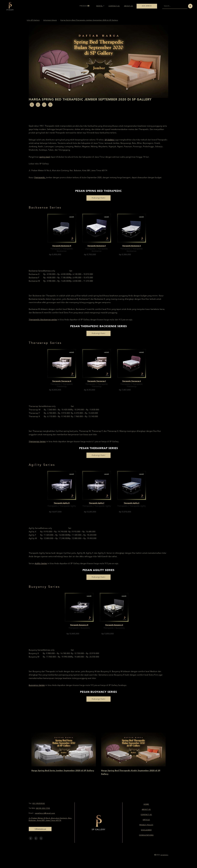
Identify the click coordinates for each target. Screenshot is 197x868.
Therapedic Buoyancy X (114, 626)
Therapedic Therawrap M (62, 383)
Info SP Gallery (33, 23)
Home (146, 807)
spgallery (164, 857)
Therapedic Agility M (62, 505)
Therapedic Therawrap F (97, 383)
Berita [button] (100, 6)
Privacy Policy (146, 827)
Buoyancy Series (37, 688)
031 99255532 (39, 806)
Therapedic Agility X (131, 505)
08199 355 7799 (43, 811)
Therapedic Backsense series (43, 322)
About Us (129, 6)
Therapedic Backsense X (132, 247)
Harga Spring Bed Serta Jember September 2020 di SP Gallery (63, 773)
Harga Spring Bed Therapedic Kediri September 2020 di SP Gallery (131, 775)
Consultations (146, 838)
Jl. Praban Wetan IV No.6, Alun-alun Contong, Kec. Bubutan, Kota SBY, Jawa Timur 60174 (50, 822)
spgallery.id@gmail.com (45, 816)
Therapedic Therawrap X (132, 383)
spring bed (45, 159)
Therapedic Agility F (97, 505)
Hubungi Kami (98, 200)
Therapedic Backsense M (62, 247)
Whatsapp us (40, 831)
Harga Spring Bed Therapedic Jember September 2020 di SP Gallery (89, 23)
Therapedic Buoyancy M (79, 626)
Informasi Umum (50, 23)
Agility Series (41, 566)
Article (146, 822)
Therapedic (40, 180)
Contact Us (114, 6)
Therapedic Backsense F (97, 247)
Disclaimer (146, 833)
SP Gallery (110, 142)
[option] (64, 237)
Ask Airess (147, 6)
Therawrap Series (37, 444)
